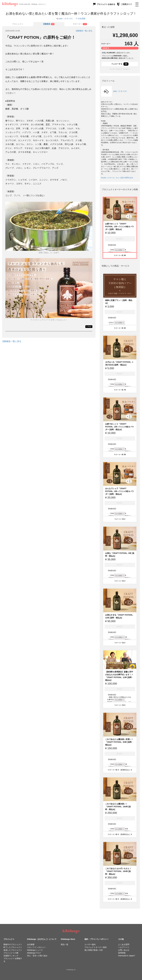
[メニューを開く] (137, 4)
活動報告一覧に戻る (84, 31)
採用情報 (122, 953)
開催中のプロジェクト (13, 944)
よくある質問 (124, 944)
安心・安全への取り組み (37, 956)
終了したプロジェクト (13, 947)
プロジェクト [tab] (18, 24)
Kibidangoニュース (35, 950)
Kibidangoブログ (34, 953)
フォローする (120, 64)
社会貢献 (82, 19)
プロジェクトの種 (11, 953)
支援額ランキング (11, 956)
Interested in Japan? (127, 956)
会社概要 (31, 944)
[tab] (49, 24)
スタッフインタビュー (36, 947)
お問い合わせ (124, 950)
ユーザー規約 (90, 944)
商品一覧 (64, 944)
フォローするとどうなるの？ (120, 69)
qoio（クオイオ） (66, 19)
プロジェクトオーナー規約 (96, 947)
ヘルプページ (124, 947)
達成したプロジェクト (13, 950)
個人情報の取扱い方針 (94, 950)
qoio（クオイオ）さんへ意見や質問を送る (117, 178)
